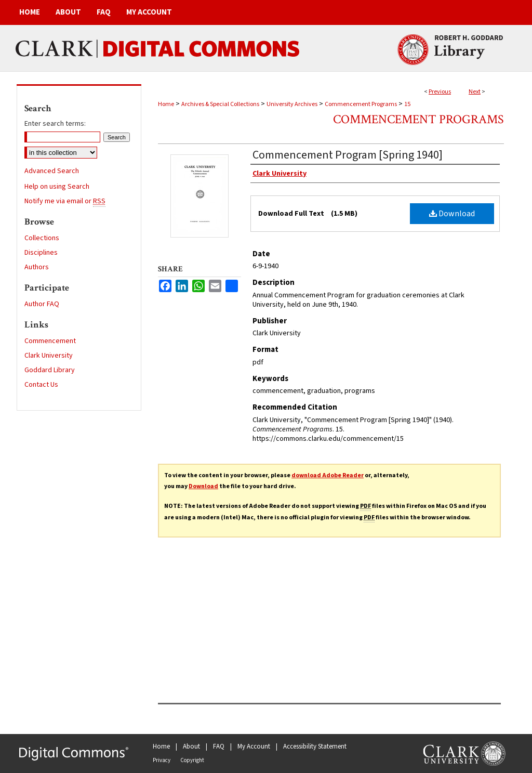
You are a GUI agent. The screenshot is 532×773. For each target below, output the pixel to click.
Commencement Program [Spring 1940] (348, 155)
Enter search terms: (55, 124)
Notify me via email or (65, 201)
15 (407, 104)
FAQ (219, 746)
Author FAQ (42, 304)
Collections (42, 238)
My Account (254, 746)
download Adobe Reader (328, 475)
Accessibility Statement (315, 746)
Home (166, 104)
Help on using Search (57, 187)
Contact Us (41, 385)
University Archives (292, 104)
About (191, 746)
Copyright (192, 760)
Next (475, 92)
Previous (440, 92)
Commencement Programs (361, 104)
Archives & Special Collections (220, 104)
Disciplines (41, 253)
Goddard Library (50, 370)
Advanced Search (52, 171)
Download (452, 214)
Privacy (162, 760)
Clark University (49, 356)
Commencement (50, 341)
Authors (37, 267)
